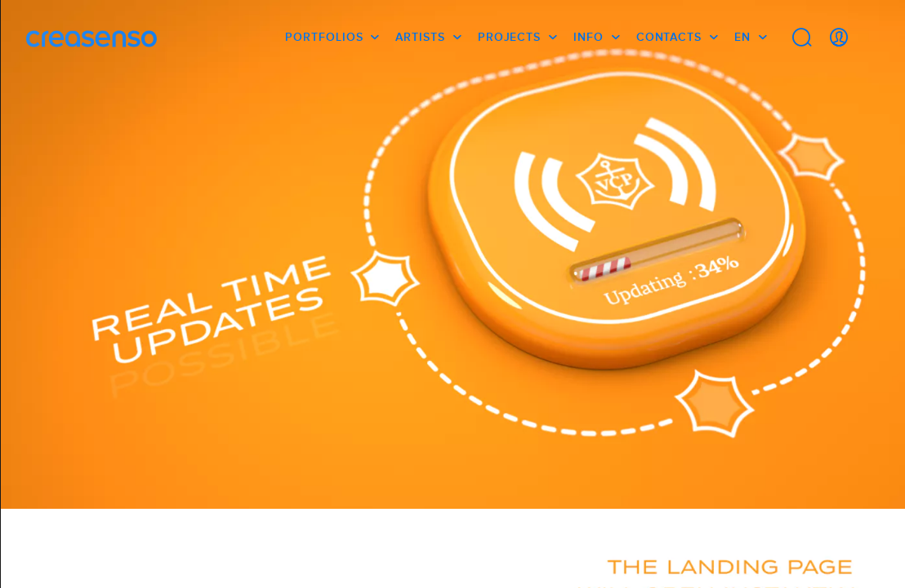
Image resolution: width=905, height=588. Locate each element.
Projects (509, 37)
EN (742, 37)
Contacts (669, 37)
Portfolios (324, 37)
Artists (420, 37)
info (588, 37)
